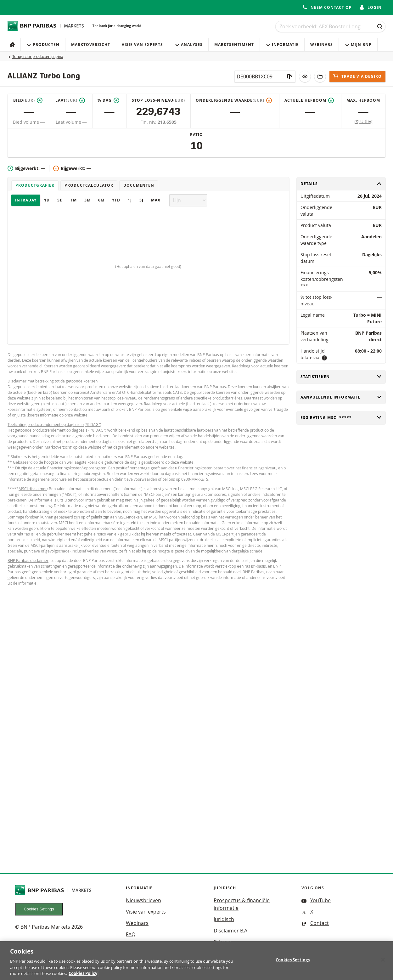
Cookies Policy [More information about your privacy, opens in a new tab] (83, 976)
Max (156, 200)
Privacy (222, 942)
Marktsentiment (234, 45)
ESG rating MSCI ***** (341, 418)
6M (101, 200)
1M (74, 200)
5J (141, 200)
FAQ (131, 934)
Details (341, 184)
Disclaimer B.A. (231, 931)
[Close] (383, 962)
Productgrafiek (35, 185)
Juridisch (224, 919)
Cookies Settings (39, 909)
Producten (43, 45)
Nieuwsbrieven (143, 900)
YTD (116, 200)
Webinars (322, 45)
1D (47, 200)
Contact (315, 923)
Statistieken (341, 377)
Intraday (26, 200)
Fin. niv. (149, 122)
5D (60, 200)
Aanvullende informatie (341, 397)
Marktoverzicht (91, 45)
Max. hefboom (363, 100)
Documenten (139, 185)
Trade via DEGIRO (357, 76)
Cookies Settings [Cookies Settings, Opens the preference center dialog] (293, 962)
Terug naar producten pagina (38, 56)
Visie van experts (142, 45)
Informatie (282, 45)
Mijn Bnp (358, 45)
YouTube (316, 900)
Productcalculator (89, 185)
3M (87, 200)
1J (130, 200)
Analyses (189, 45)
